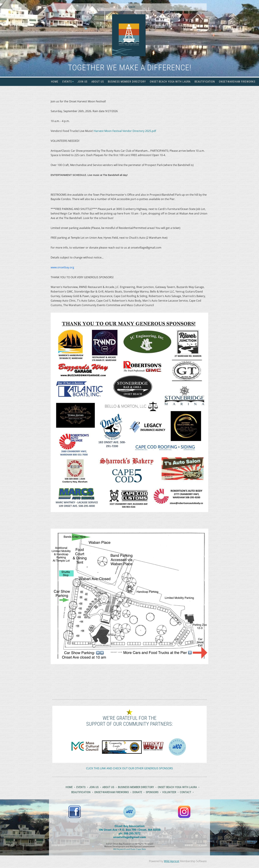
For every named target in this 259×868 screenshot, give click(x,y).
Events (81, 787)
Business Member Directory (136, 787)
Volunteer (169, 792)
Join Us (94, 787)
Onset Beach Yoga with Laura (177, 787)
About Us (108, 787)
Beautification (81, 792)
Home (69, 787)
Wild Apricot (172, 861)
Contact (186, 792)
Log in (132, 7)
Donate (137, 792)
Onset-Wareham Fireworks (112, 792)
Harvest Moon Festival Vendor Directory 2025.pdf (125, 131)
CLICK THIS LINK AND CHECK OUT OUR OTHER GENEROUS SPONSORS (129, 768)
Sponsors (152, 792)
